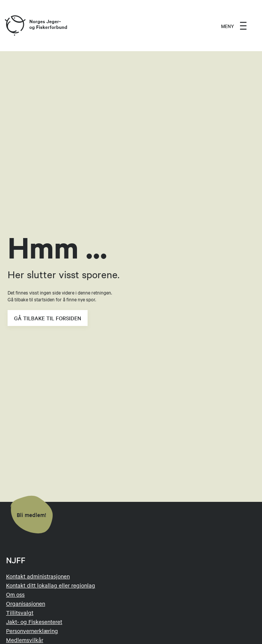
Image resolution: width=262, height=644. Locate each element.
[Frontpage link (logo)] (15, 26)
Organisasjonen (26, 603)
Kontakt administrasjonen (38, 576)
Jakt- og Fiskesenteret (34, 622)
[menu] (234, 26)
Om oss (15, 594)
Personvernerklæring (32, 631)
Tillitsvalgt (20, 613)
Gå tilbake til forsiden (48, 318)
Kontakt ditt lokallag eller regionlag (51, 585)
